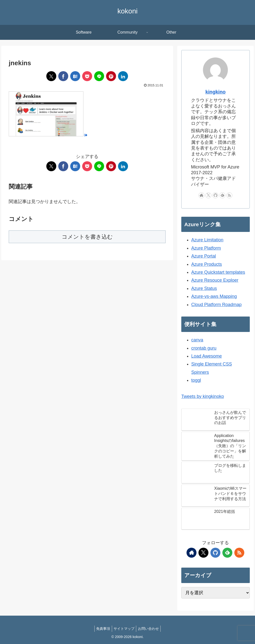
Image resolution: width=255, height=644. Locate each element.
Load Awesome (207, 356)
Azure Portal (204, 256)
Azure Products (207, 264)
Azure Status (204, 288)
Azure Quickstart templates (218, 272)
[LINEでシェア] (99, 76)
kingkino (216, 92)
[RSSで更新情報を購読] (229, 195)
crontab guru (204, 348)
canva (197, 340)
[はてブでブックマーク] (75, 76)
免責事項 (101, 629)
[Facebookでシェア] (63, 76)
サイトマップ (124, 629)
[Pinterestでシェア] (111, 76)
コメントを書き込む (87, 237)
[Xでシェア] (51, 76)
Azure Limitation (207, 240)
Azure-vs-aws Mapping (214, 296)
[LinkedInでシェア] (123, 76)
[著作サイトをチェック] (201, 195)
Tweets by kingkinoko (203, 396)
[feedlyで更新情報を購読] (222, 195)
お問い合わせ (150, 629)
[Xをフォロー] (208, 195)
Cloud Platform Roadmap (216, 305)
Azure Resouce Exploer (215, 280)
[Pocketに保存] (87, 76)
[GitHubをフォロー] (215, 195)
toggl (196, 380)
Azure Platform (206, 248)
